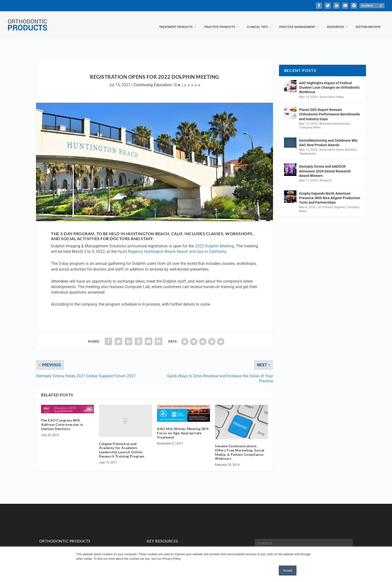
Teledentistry (307, 149)
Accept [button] (288, 571)
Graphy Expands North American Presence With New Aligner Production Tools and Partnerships (330, 193)
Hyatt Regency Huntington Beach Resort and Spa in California (172, 247)
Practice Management (297, 22)
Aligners (339, 202)
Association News (332, 92)
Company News (310, 122)
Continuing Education (152, 80)
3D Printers (325, 202)
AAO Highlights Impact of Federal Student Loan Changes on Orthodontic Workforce (329, 82)
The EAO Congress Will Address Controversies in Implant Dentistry (62, 419)
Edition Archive (368, 22)
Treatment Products (176, 22)
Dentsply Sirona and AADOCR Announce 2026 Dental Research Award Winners (325, 166)
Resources (335, 22)
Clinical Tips (257, 22)
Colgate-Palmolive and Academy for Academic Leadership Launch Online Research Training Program (122, 445)
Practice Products (220, 22)
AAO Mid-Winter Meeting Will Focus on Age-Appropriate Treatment (183, 428)
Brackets (351, 145)
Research (326, 175)
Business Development (335, 119)
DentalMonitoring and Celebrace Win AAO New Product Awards (328, 138)
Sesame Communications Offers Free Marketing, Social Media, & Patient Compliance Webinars (240, 447)
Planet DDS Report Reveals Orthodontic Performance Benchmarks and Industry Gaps (329, 109)
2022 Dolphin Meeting (214, 241)
